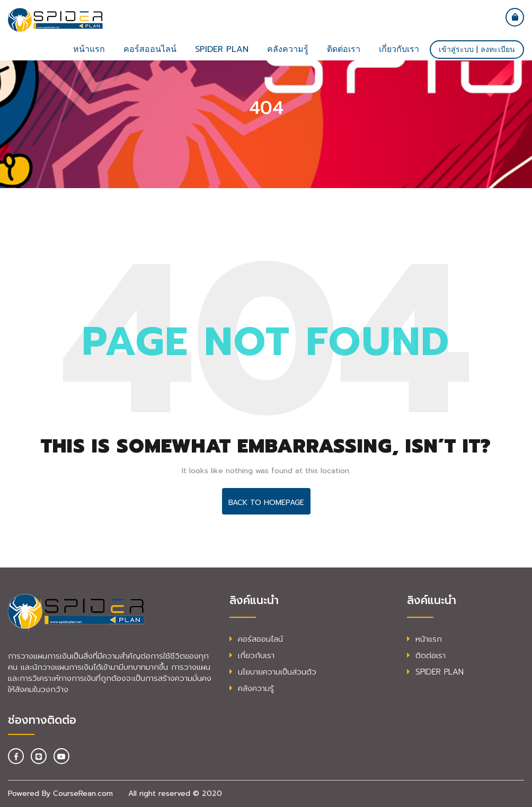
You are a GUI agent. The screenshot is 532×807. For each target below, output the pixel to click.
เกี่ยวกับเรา (399, 49)
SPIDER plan (222, 49)
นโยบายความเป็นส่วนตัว (273, 672)
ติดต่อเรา (344, 49)
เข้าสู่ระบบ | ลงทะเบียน (477, 50)
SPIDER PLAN (435, 672)
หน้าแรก (89, 49)
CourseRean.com (83, 793)
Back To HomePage (266, 503)
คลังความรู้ (288, 49)
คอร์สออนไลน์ (150, 49)
